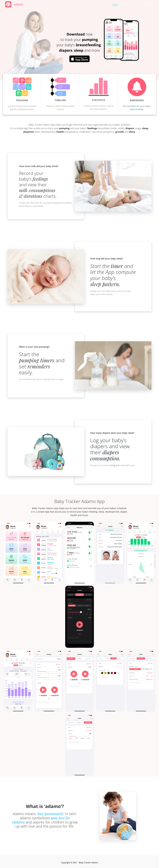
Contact (149, 4)
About (138, 4)
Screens (126, 4)
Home (114, 4)
